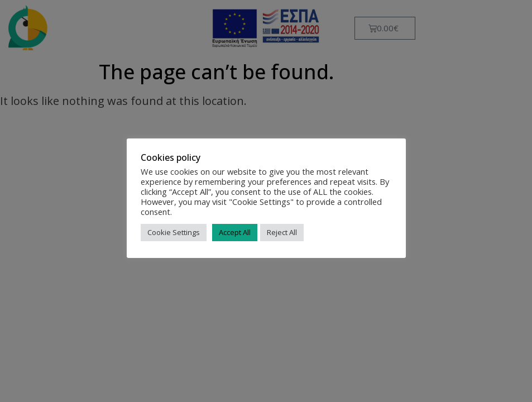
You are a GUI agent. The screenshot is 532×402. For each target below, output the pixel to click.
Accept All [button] (235, 232)
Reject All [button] (282, 232)
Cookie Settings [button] (174, 232)
